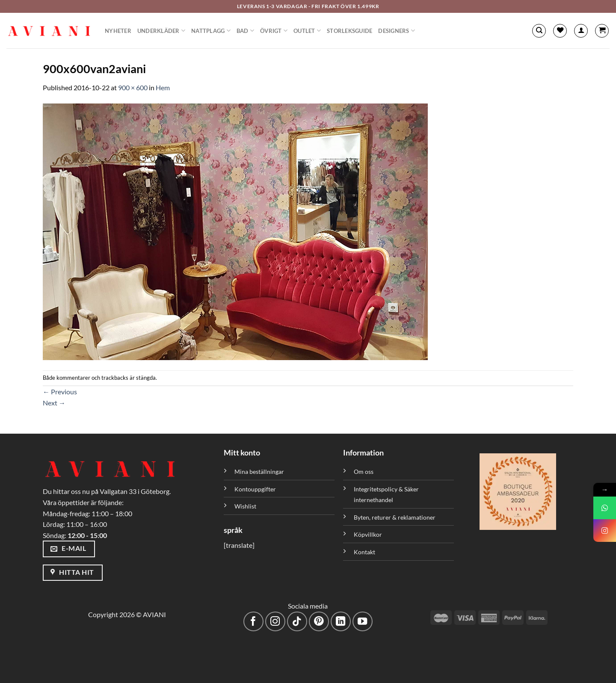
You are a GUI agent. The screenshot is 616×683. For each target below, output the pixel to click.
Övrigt (274, 31)
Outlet (307, 31)
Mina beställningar (260, 472)
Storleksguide (349, 31)
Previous (60, 392)
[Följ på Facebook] (253, 622)
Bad (245, 31)
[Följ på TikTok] (297, 622)
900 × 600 (133, 87)
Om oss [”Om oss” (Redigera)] (364, 472)
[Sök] (539, 31)
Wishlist (245, 506)
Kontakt (364, 552)
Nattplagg (211, 31)
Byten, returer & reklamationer (395, 517)
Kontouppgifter (255, 489)
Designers (397, 31)
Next (54, 403)
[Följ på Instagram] (275, 622)
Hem (163, 87)
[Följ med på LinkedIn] (341, 622)
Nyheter (118, 31)
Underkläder (161, 31)
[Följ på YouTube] (363, 622)
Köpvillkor (368, 534)
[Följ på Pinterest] (319, 622)
